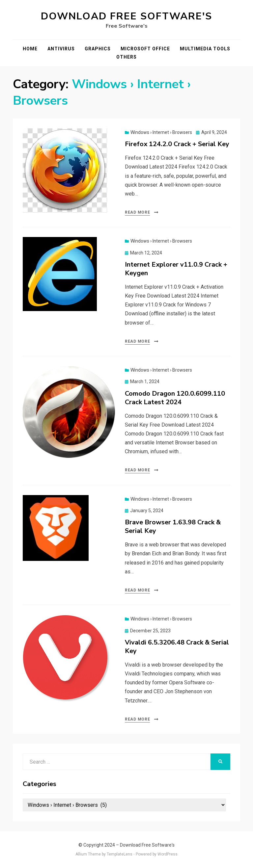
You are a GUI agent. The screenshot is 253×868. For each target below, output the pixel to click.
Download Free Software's (126, 16)
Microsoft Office (145, 49)
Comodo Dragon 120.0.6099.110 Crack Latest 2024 (175, 398)
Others (126, 57)
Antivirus (61, 49)
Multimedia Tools (205, 49)
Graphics (98, 49)
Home (30, 49)
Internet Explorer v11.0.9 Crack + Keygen (176, 269)
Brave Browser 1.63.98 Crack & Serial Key (173, 526)
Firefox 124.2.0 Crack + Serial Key (177, 144)
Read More (137, 212)
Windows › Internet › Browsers (161, 132)
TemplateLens (120, 854)
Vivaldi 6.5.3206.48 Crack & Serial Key (177, 647)
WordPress (168, 854)
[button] (65, 171)
